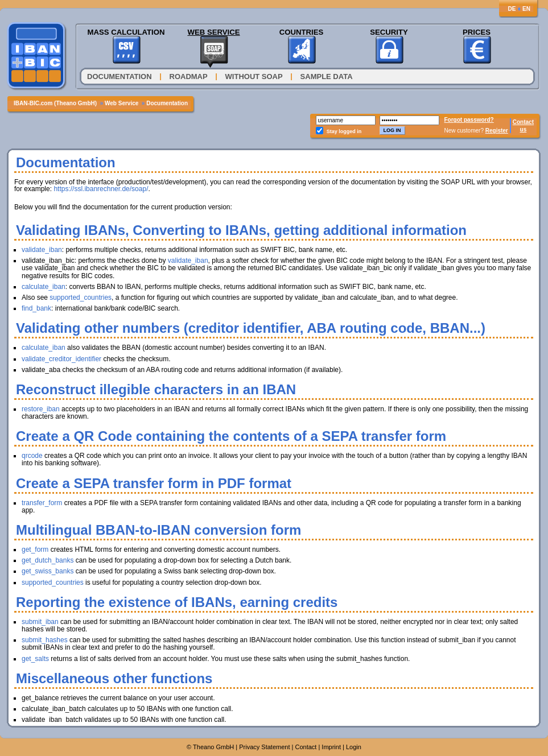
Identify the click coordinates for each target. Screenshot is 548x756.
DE (512, 9)
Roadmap (189, 77)
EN (526, 9)
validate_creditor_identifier (61, 359)
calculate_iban (44, 287)
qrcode (32, 456)
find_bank (36, 308)
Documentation (120, 77)
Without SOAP (254, 77)
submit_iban (40, 622)
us (524, 129)
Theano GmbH (213, 747)
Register (497, 131)
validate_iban (42, 250)
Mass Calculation (126, 32)
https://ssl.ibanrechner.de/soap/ (101, 189)
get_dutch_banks (48, 560)
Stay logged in (344, 131)
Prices (477, 32)
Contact (523, 122)
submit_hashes (45, 640)
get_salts (35, 659)
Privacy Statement (264, 747)
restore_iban (41, 409)
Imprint (331, 747)
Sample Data (327, 77)
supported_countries (81, 298)
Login (354, 747)
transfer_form (42, 503)
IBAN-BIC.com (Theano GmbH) (55, 103)
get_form (35, 550)
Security (389, 32)
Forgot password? (469, 120)
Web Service (213, 32)
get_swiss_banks (48, 571)
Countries (302, 32)
